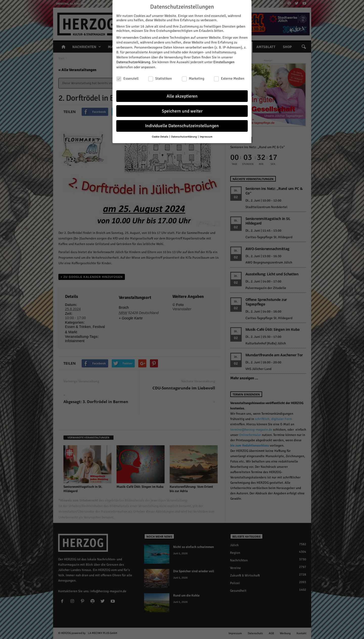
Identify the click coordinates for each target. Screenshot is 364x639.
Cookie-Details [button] (160, 137)
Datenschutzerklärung (133, 62)
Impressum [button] (206, 137)
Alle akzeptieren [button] (182, 96)
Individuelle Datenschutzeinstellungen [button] (182, 126)
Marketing (193, 79)
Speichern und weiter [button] (182, 111)
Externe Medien (229, 79)
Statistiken (160, 79)
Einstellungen (224, 62)
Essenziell (127, 79)
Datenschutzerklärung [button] (184, 137)
